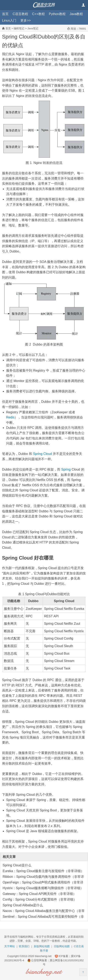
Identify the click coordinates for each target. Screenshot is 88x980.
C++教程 (38, 14)
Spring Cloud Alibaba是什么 (23, 905)
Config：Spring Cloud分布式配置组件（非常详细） (40, 899)
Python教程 (57, 14)
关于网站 (10, 946)
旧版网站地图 (62, 946)
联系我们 (24, 946)
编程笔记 (19, 28)
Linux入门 (9, 20)
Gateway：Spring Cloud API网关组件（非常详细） (39, 894)
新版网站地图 (42, 946)
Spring (66, 469)
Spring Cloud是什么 (17, 865)
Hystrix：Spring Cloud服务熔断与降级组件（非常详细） (43, 888)
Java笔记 (33, 28)
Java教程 (76, 14)
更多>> (26, 20)
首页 (5, 14)
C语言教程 (20, 14)
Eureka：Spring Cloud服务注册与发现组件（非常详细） (43, 871)
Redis (10, 417)
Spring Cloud (42, 454)
